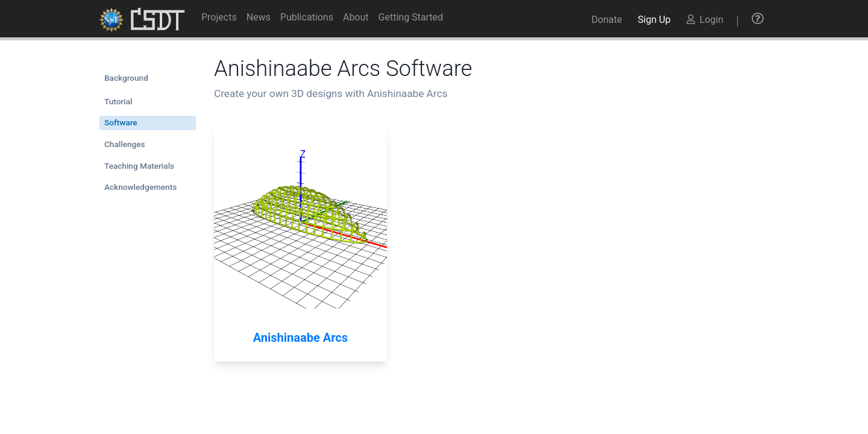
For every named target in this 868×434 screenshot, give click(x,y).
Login (705, 20)
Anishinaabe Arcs (300, 338)
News (259, 17)
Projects (219, 17)
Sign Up (654, 20)
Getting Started (411, 17)
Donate (607, 20)
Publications (307, 17)
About (356, 17)
